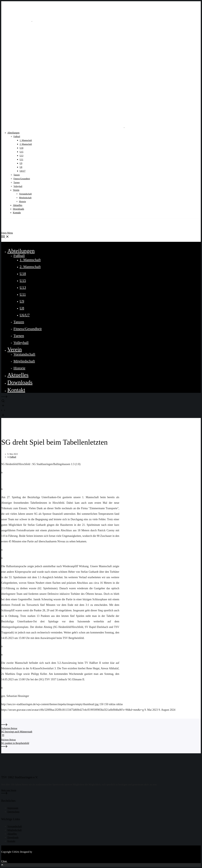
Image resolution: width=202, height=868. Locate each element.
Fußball (13, 457)
